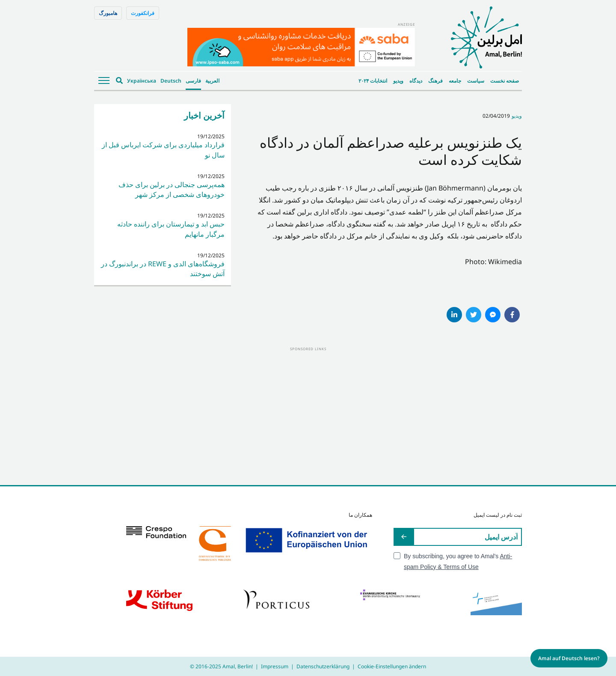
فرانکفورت (143, 13)
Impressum (275, 666)
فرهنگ (435, 81)
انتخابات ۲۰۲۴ (373, 81)
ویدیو (398, 81)
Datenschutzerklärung (323, 666)
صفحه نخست (505, 81)
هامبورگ (108, 13)
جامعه (455, 81)
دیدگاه (416, 81)
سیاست (476, 81)
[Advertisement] (308, 412)
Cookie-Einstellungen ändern (392, 666)
